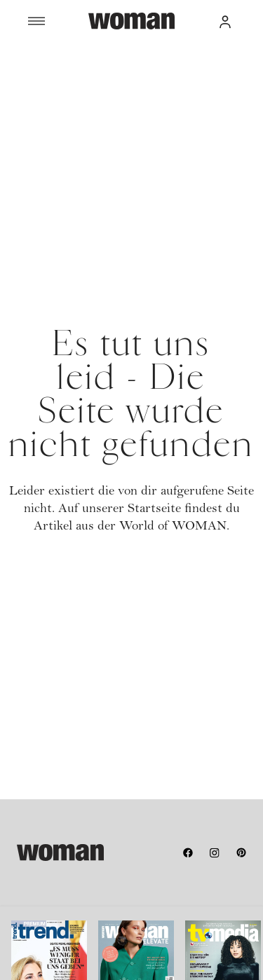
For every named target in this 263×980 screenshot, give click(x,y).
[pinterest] (241, 853)
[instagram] (215, 853)
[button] (225, 21)
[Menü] (58, 21)
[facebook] (188, 853)
